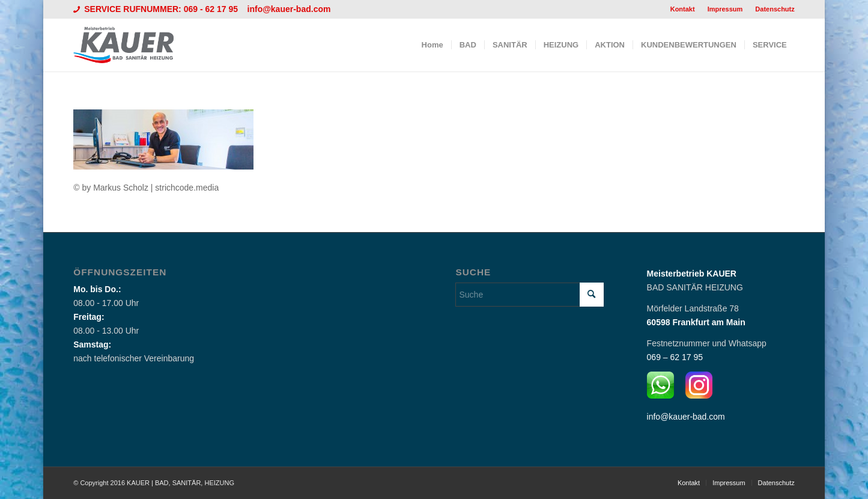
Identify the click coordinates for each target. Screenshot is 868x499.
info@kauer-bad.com (289, 9)
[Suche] (529, 295)
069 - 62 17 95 (212, 9)
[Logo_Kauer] (131, 45)
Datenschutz (775, 9)
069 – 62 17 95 (675, 357)
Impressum (725, 9)
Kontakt (683, 9)
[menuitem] (683, 9)
